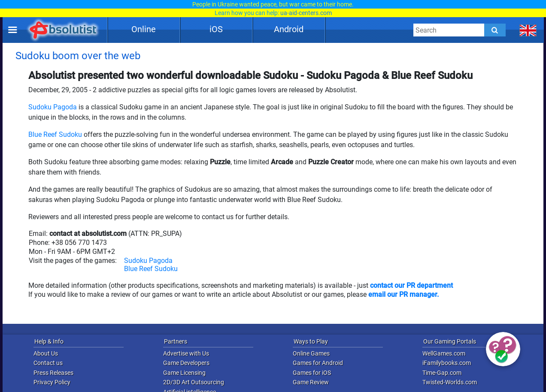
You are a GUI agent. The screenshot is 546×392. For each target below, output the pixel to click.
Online (144, 29)
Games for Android (318, 363)
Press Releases (53, 373)
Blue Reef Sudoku (55, 134)
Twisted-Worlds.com (450, 382)
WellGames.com (444, 353)
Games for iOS (312, 373)
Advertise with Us (186, 353)
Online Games (311, 353)
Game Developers (186, 363)
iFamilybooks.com (447, 363)
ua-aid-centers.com (306, 13)
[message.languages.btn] (528, 30)
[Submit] (495, 30)
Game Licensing (184, 373)
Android (289, 29)
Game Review (311, 382)
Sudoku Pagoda (53, 107)
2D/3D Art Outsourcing (194, 382)
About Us (46, 353)
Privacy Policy (52, 382)
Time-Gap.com (442, 373)
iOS (216, 29)
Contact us (48, 363)
